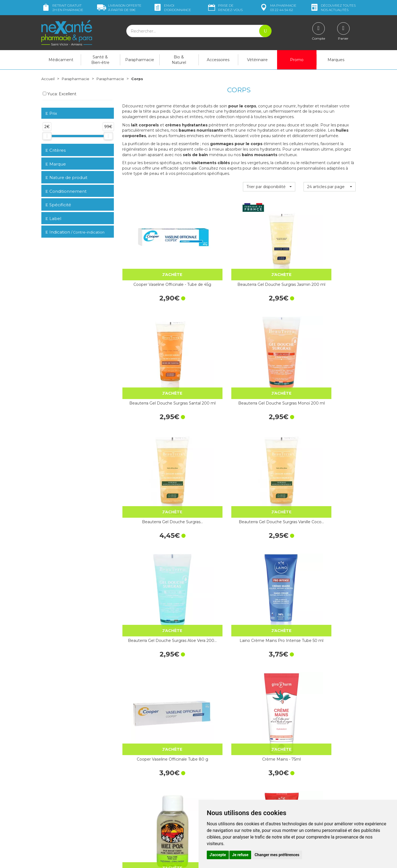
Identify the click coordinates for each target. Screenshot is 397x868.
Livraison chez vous (300, 771)
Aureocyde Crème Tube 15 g (209, 695)
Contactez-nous (217, 790)
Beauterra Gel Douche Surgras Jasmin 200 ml (209, 256)
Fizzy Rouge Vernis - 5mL (269, 519)
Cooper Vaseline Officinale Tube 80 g (148, 432)
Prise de (225, 8)
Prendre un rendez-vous (224, 794)
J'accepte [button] (218, 855)
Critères (56, 150)
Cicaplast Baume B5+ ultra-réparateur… (209, 607)
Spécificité (58, 205)
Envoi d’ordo (172, 8)
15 (201, 732)
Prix (51, 114)
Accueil (48, 79)
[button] (269, 187)
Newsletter (132, 812)
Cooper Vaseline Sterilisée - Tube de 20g (148, 607)
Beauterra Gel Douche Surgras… (148, 344)
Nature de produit (66, 177)
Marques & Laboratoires (143, 807)
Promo (297, 60)
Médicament (61, 60)
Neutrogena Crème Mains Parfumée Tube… (148, 695)
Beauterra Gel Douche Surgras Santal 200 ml (269, 256)
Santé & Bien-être (100, 60)
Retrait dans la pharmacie (306, 766)
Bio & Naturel (179, 60)
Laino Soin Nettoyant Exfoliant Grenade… (330, 432)
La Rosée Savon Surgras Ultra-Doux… (148, 519)
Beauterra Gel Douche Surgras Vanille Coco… (209, 344)
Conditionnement (66, 191)
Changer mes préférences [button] (277, 855)
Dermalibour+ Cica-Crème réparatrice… (269, 695)
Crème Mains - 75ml (209, 429)
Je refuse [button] (240, 855)
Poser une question (59, 813)
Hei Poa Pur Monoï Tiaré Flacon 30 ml (269, 432)
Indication (75, 232)
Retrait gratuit (62, 8)
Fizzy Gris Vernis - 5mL (329, 516)
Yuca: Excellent (60, 94)
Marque (56, 164)
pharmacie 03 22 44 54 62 (278, 8)
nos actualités (333, 8)
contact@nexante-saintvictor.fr (69, 805)
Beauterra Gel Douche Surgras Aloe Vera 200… (269, 344)
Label (53, 218)
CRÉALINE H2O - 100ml (209, 519)
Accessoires (218, 60)
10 (190, 732)
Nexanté (132, 860)
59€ (119, 8)
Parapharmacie (140, 60)
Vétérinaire (257, 60)
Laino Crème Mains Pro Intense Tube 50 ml (329, 344)
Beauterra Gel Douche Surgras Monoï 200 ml (329, 256)
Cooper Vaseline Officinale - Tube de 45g (148, 256)
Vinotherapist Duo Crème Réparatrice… (269, 607)
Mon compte (53, 818)
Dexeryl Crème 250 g (329, 692)
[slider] (47, 136)
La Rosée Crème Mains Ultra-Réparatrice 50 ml (330, 607)
